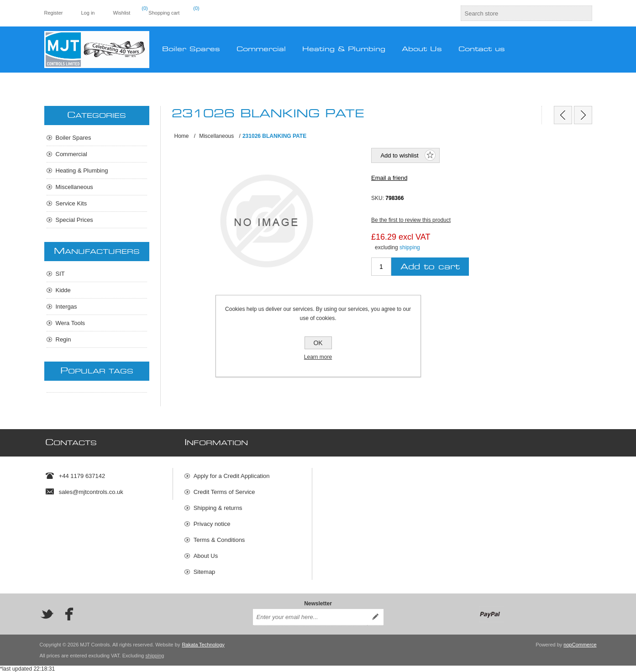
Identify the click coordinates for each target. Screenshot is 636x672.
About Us (206, 556)
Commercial (71, 154)
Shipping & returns (218, 508)
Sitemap (205, 572)
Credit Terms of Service (224, 492)
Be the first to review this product (411, 220)
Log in (88, 13)
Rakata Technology (203, 645)
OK (318, 343)
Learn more (318, 357)
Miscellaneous (74, 187)
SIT (60, 274)
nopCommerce (580, 645)
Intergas (66, 307)
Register (54, 13)
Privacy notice (212, 524)
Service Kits (71, 203)
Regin (63, 339)
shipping (410, 247)
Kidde (63, 290)
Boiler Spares (74, 138)
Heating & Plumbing (82, 171)
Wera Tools (71, 323)
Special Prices (74, 220)
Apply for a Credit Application (232, 476)
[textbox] (518, 13)
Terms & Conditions (219, 540)
